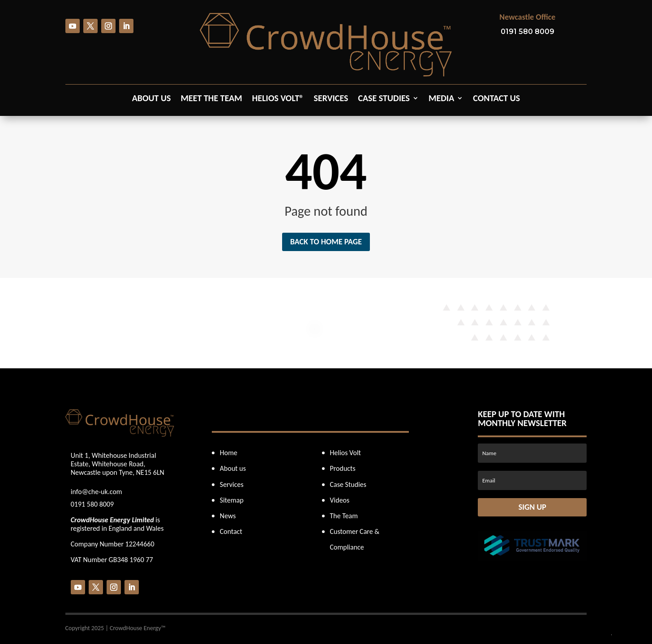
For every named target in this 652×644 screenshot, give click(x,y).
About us (152, 99)
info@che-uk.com (97, 492)
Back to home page (326, 242)
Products (343, 468)
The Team (344, 516)
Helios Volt (345, 453)
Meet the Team (212, 99)
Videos (340, 500)
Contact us (496, 99)
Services (331, 99)
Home (229, 453)
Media (441, 99)
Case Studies (384, 99)
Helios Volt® (278, 99)
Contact (231, 531)
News (228, 516)
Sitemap (232, 500)
